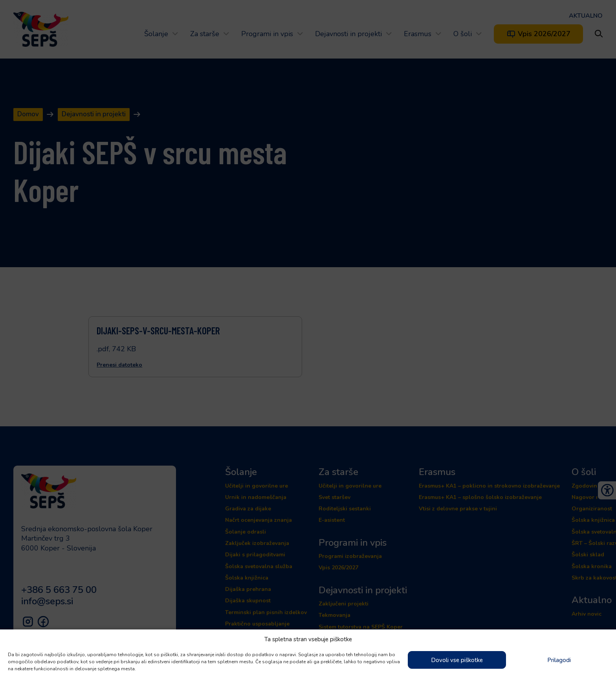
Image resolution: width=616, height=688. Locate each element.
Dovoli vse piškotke (457, 660)
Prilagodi (559, 660)
